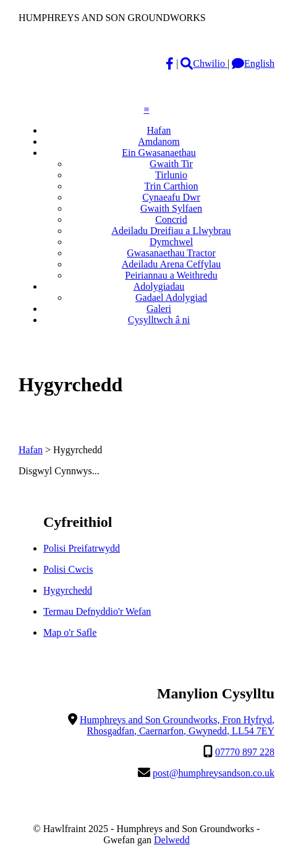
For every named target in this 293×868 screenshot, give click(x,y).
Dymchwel (171, 242)
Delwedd (172, 840)
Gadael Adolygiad (171, 297)
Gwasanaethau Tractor (171, 253)
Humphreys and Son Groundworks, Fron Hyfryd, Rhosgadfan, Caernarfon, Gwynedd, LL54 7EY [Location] (177, 725)
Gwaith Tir (171, 164)
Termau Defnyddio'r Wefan (97, 611)
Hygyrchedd (68, 590)
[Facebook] (170, 63)
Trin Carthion (172, 186)
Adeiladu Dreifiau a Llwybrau (171, 231)
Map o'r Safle (70, 632)
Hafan (159, 130)
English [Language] (253, 63)
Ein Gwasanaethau (159, 153)
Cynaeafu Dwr (171, 197)
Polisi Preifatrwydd (82, 548)
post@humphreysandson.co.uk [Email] (214, 773)
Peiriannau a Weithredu (171, 275)
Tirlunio (171, 175)
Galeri (159, 309)
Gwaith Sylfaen (171, 208)
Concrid (171, 219)
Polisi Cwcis (68, 569)
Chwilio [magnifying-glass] (204, 63)
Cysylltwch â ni (159, 320)
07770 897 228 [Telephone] (245, 752)
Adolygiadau (159, 286)
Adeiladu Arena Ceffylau (172, 264)
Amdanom (159, 141)
